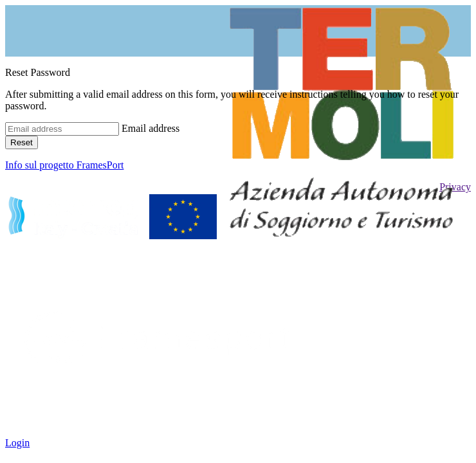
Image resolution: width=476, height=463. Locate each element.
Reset (22, 142)
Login (17, 443)
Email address (151, 128)
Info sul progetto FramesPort (64, 165)
